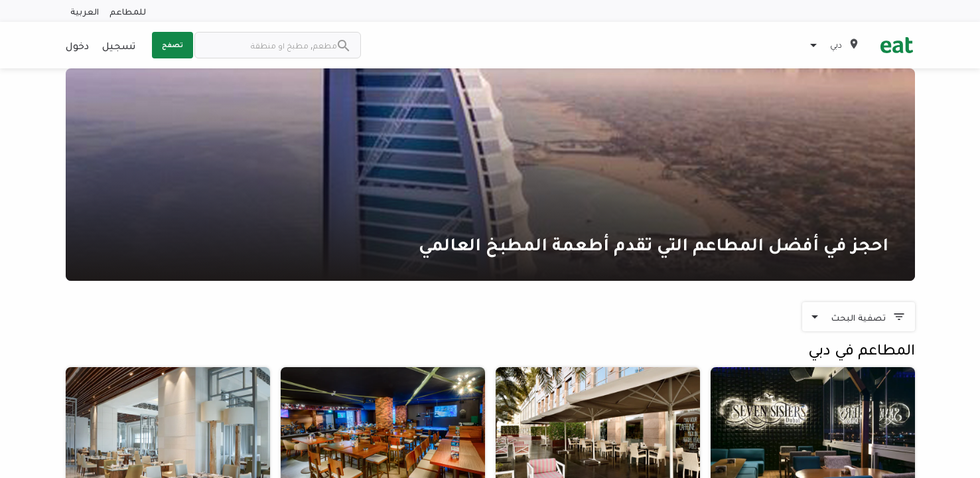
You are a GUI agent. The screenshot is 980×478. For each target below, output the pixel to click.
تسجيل (119, 45)
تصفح (173, 44)
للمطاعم (128, 11)
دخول (77, 45)
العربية (85, 11)
